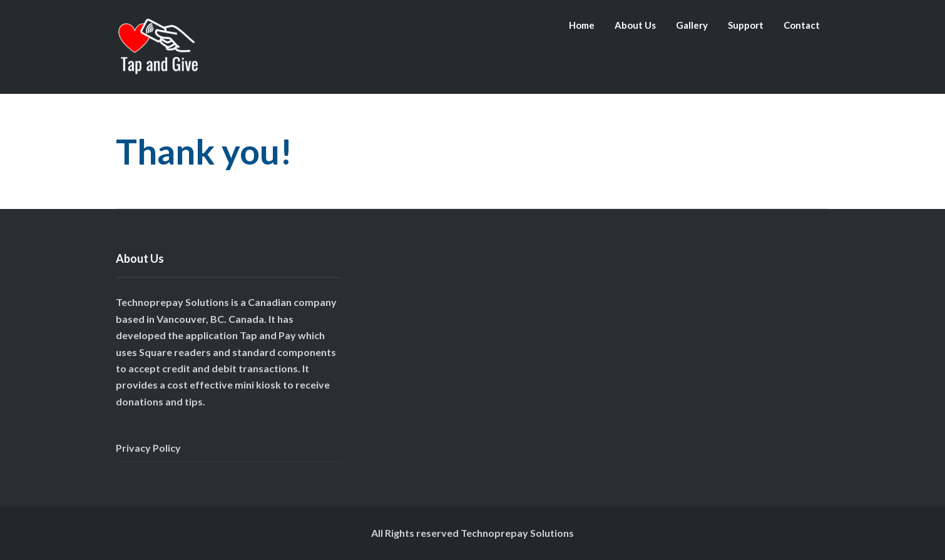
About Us (635, 25)
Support (746, 25)
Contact (802, 25)
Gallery (692, 25)
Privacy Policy (148, 448)
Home (582, 25)
